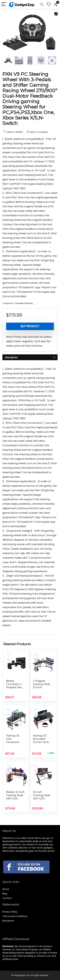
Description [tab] (11, 357)
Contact (7, 898)
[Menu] (4, 4)
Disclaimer (8, 921)
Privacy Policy (10, 912)
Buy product (30, 326)
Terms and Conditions (15, 916)
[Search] (42, 4)
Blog (5, 894)
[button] (56, 14)
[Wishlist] (49, 4)
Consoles (19, 303)
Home (6, 889)
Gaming (28, 303)
